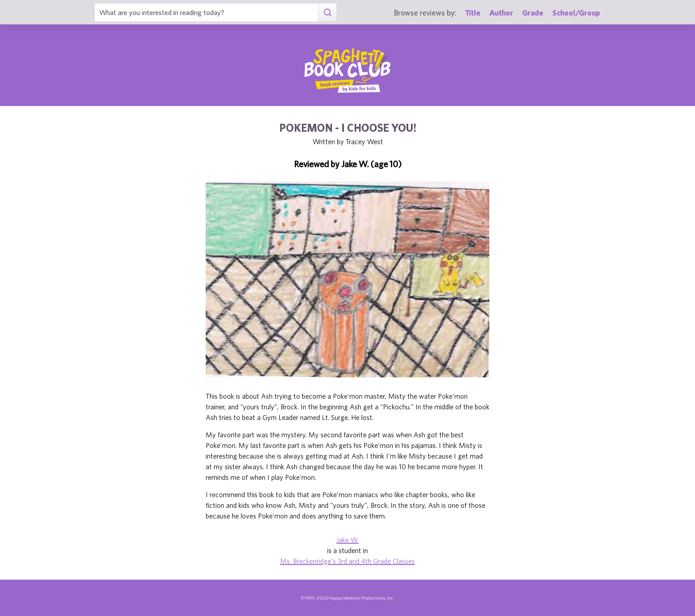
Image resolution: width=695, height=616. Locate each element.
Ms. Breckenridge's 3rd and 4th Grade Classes (347, 561)
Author (501, 13)
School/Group (576, 13)
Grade (533, 13)
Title (473, 13)
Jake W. (347, 540)
